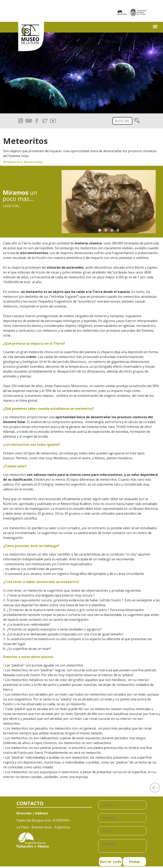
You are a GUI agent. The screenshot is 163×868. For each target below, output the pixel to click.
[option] (109, 202)
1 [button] (100, 230)
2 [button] (106, 230)
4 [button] (118, 230)
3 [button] (112, 230)
